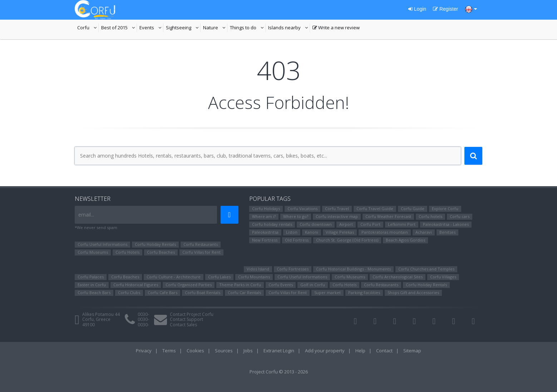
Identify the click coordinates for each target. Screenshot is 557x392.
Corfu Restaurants (201, 244)
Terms (169, 351)
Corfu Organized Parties (189, 285)
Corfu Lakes (219, 277)
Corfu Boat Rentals (203, 292)
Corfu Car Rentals (244, 292)
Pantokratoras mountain (385, 232)
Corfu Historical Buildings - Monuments (353, 269)
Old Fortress (297, 240)
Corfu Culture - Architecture (174, 277)
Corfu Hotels (127, 252)
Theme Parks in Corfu (240, 285)
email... (86, 215)
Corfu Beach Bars (94, 292)
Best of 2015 (119, 28)
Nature (215, 28)
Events (151, 28)
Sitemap (412, 351)
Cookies (195, 351)
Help (360, 351)
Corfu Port (370, 224)
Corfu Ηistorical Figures (136, 285)
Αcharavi (424, 232)
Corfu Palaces (91, 277)
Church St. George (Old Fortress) (347, 240)
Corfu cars (460, 216)
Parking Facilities (364, 292)
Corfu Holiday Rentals (155, 244)
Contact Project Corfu (192, 314)
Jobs (248, 351)
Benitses (447, 232)
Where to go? (296, 216)
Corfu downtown (316, 224)
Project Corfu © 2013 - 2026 (279, 372)
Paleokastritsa (265, 232)
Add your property (325, 351)
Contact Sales (183, 325)
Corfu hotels (430, 216)
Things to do (248, 28)
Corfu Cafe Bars (162, 292)
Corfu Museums (93, 252)
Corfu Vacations (302, 209)
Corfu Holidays (266, 209)
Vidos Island (258, 269)
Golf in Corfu (313, 285)
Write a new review (336, 28)
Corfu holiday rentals (272, 224)
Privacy (144, 351)
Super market (327, 292)
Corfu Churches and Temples (426, 269)
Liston (292, 232)
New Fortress (265, 240)
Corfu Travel (337, 209)
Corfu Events (281, 285)
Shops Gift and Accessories (413, 292)
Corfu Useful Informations (102, 244)
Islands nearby (289, 28)
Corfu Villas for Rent (201, 252)
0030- (143, 314)
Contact (384, 351)
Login (417, 9)
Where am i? (264, 216)
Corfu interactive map (337, 216)
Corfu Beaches (161, 252)
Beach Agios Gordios (405, 240)
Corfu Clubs (129, 292)
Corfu (88, 28)
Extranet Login (279, 351)
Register (445, 9)
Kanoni (312, 232)
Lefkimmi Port (402, 224)
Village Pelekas (340, 232)
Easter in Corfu (92, 285)
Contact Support (186, 319)
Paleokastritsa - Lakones (446, 224)
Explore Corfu (445, 209)
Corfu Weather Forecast (388, 216)
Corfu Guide (413, 209)
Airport (346, 224)
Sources (224, 351)
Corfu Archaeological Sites (398, 277)
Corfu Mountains (254, 277)
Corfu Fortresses (293, 269)
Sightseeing (183, 28)
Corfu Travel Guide (375, 209)
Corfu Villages (443, 277)
